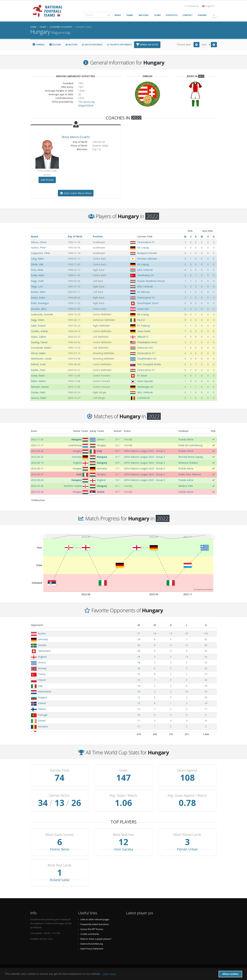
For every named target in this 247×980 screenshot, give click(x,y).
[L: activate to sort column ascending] (187, 625)
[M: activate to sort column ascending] (139, 625)
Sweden (42, 645)
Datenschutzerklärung (92, 944)
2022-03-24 (37, 492)
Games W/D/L (60, 796)
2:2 (117, 445)
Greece (42, 662)
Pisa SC (141, 320)
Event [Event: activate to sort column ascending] (127, 431)
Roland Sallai (60, 880)
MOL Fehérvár (145, 270)
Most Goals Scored (60, 835)
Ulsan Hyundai (145, 381)
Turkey (42, 674)
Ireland (42, 721)
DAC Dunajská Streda (149, 364)
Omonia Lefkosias (147, 259)
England (42, 657)
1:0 (117, 480)
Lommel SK (144, 398)
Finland (42, 709)
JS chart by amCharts (203, 589)
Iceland (42, 703)
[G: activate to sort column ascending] (206, 625)
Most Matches (124, 835)
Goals (123, 770)
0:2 (117, 451)
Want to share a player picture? (96, 939)
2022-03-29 (37, 486)
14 (139, 686)
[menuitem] (128, 536)
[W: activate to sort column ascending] (155, 625)
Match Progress (92, 45)
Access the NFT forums (92, 929)
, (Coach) (76, 137)
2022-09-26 (37, 451)
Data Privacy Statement (92, 949)
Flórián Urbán (187, 849)
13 (139, 697)
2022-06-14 (37, 463)
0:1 (117, 457)
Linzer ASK (143, 309)
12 (139, 703)
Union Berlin (144, 331)
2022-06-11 (37, 468)
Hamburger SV (145, 387)
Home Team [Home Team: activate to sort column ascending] (81, 431)
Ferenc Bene (60, 849)
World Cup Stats (147, 45)
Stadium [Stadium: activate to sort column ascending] (183, 431)
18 (139, 662)
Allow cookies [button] (230, 974)
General (39, 45)
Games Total (60, 770)
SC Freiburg (143, 326)
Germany (43, 639)
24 (139, 639)
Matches (71, 45)
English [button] (208, 6)
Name (35, 236)
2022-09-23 (37, 457)
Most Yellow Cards (187, 835)
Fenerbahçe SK (145, 275)
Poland (42, 680)
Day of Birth (75, 236)
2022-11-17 (37, 445)
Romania (43, 726)
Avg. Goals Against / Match (187, 796)
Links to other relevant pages (95, 919)
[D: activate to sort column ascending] (171, 625)
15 (139, 674)
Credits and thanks (90, 934)
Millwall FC (143, 337)
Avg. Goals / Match (123, 796)
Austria (42, 633)
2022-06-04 (37, 480)
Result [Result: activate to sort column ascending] (118, 431)
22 (139, 645)
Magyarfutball (86, 105)
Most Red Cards (60, 865)
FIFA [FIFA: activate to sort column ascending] (213, 431)
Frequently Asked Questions (95, 924)
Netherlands (45, 691)
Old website (192, 6)
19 (139, 657)
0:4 (117, 463)
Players (55, 45)
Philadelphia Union (147, 342)
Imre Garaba (124, 849)
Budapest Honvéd (147, 253)
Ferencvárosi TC (146, 242)
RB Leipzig (143, 248)
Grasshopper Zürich (148, 303)
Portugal (43, 715)
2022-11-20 (37, 439)
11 (139, 721)
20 (139, 651)
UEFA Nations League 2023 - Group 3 (144, 451)
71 (139, 633)
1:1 (117, 468)
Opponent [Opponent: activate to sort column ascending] (37, 625)
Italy (40, 686)
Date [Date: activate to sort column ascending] (34, 431)
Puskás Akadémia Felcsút (151, 281)
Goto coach (76, 193)
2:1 (117, 439)
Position (98, 236)
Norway (42, 668)
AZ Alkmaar (144, 292)
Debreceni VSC (145, 348)
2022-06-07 (37, 474)
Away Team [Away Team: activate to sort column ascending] (97, 431)
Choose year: (184, 44)
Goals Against (187, 770)
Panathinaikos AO (147, 359)
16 (139, 668)
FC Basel (142, 376)
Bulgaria (42, 697)
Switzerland (44, 651)
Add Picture (47, 180)
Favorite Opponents (119, 45)
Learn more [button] (109, 974)
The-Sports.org (86, 102)
